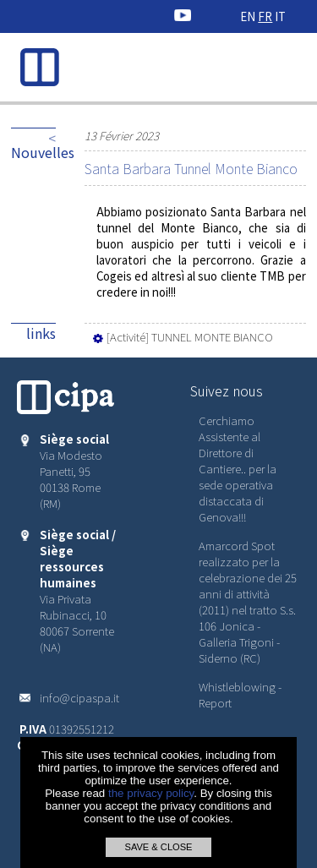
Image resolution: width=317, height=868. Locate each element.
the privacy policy (151, 793)
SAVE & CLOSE (158, 847)
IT (280, 16)
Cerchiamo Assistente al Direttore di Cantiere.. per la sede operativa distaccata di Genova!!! (238, 469)
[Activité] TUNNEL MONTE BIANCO (182, 337)
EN (248, 16)
